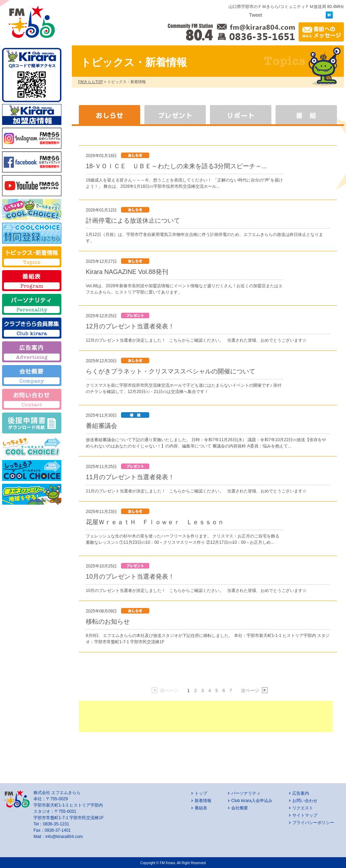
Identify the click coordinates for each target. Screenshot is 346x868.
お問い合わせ (305, 801)
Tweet (255, 15)
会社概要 (240, 808)
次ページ (254, 691)
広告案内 (301, 793)
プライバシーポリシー (313, 823)
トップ (201, 793)
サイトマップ (305, 815)
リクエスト (303, 808)
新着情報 (203, 801)
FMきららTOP (91, 82)
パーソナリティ (246, 793)
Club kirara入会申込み (252, 801)
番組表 (201, 808)
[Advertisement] (206, 717)
